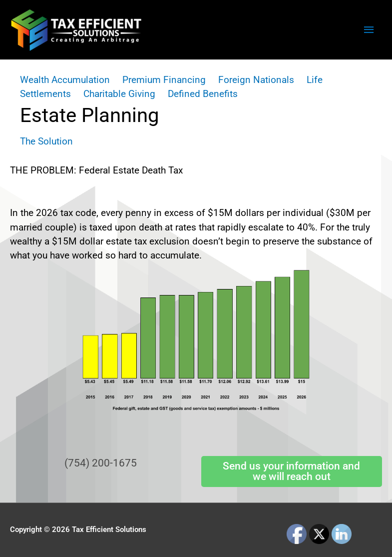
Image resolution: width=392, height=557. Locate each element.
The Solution (46, 141)
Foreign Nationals (256, 80)
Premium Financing (164, 80)
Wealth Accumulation (65, 80)
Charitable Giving (119, 94)
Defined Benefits (203, 94)
